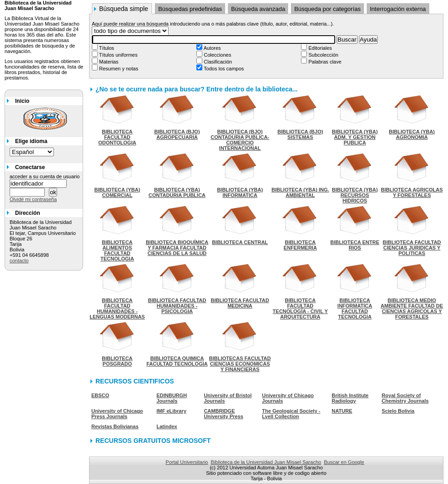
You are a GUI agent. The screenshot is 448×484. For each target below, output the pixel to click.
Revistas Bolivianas (115, 426)
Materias (108, 62)
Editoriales (319, 48)
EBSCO (100, 395)
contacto (19, 261)
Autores (211, 48)
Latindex (167, 426)
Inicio (22, 101)
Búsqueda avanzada (258, 9)
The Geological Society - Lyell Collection (291, 414)
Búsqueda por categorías (327, 9)
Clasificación (217, 62)
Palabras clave (324, 62)
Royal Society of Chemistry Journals (405, 398)
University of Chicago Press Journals (117, 414)
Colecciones (217, 55)
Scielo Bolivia (398, 411)
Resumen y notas (118, 69)
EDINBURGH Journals (172, 398)
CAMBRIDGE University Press (223, 414)
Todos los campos (223, 69)
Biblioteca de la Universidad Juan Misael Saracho (266, 462)
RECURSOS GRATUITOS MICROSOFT (153, 441)
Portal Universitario (187, 462)
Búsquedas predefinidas (190, 9)
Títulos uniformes (118, 55)
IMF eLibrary (171, 411)
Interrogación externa (398, 9)
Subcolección (323, 55)
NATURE (342, 411)
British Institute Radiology (350, 398)
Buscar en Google (344, 462)
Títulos (106, 48)
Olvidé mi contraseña (33, 199)
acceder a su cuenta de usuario (45, 176)
